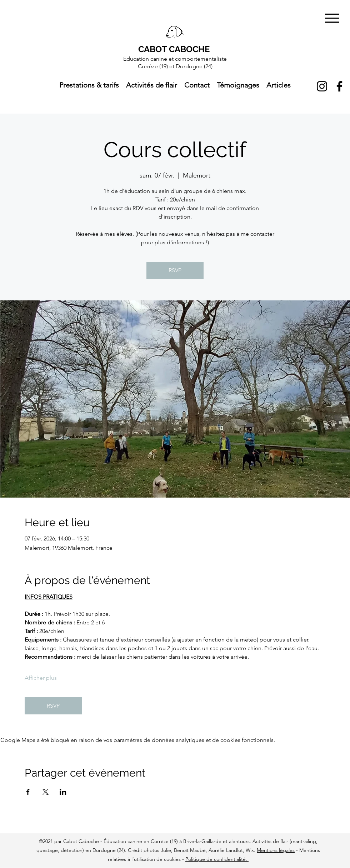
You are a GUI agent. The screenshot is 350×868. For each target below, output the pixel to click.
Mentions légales (276, 850)
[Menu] (332, 18)
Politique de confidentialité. (217, 859)
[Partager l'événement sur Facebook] (28, 792)
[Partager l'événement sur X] (46, 792)
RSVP (175, 270)
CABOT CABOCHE (174, 49)
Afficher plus (41, 678)
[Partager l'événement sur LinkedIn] (63, 792)
